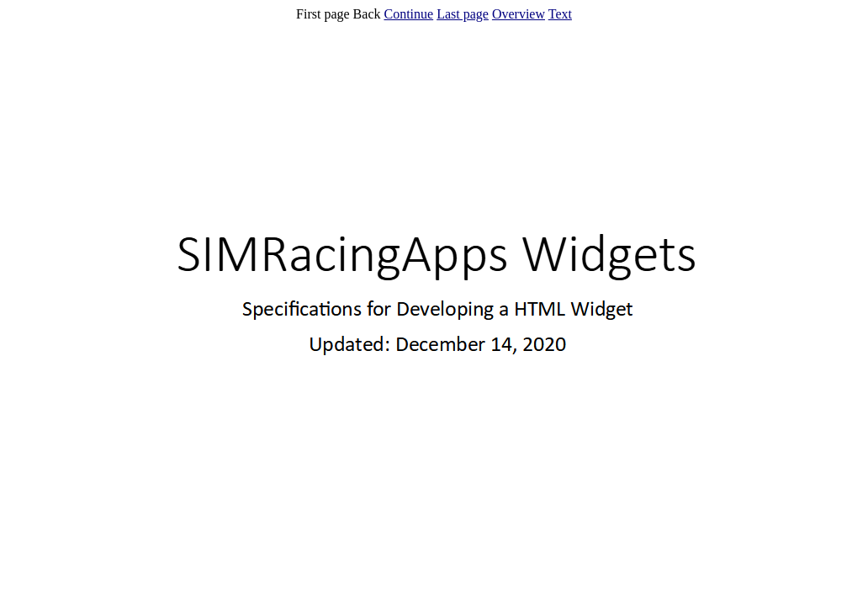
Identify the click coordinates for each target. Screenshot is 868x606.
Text (560, 14)
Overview (519, 14)
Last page (463, 14)
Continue (408, 14)
